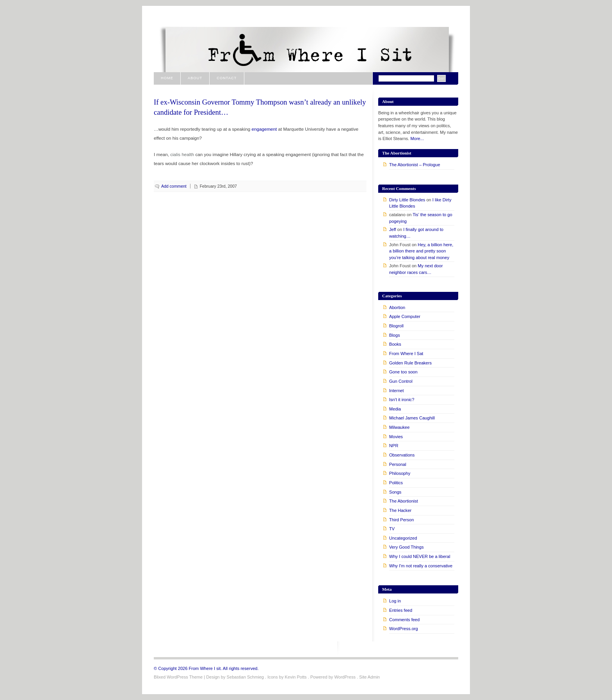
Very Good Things (406, 547)
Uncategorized (403, 538)
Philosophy (400, 473)
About (195, 78)
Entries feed (401, 610)
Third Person (401, 520)
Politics (396, 483)
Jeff (393, 229)
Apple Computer (405, 316)
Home (167, 78)
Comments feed (404, 620)
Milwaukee (399, 427)
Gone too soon (403, 372)
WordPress (345, 677)
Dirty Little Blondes (407, 200)
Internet (397, 391)
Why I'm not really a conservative (421, 566)
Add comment (174, 186)
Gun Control (401, 381)
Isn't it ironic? (402, 400)
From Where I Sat (406, 354)
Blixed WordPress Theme (178, 677)
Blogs (395, 335)
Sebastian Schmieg (245, 677)
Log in (395, 601)
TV (392, 529)
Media (395, 409)
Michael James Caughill (412, 418)
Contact (227, 78)
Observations (402, 455)
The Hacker (400, 510)
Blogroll (396, 326)
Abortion (397, 307)
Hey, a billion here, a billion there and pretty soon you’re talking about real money (421, 251)
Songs (395, 492)
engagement (265, 129)
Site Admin (369, 677)
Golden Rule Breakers (410, 363)
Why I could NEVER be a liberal (420, 556)
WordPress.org (404, 629)
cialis (175, 154)
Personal (398, 464)
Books (395, 344)
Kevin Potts (296, 677)
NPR (394, 446)
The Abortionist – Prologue (415, 165)
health (188, 154)
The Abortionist (404, 501)
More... (417, 139)
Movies (396, 437)
